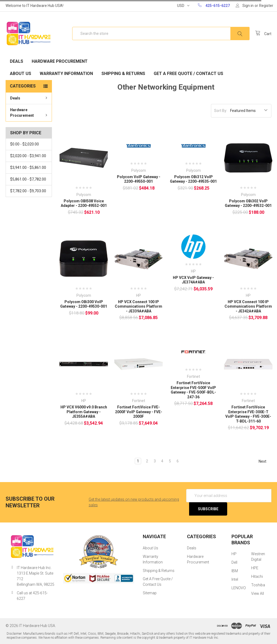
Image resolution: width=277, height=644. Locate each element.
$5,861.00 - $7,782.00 (28, 179)
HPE (255, 568)
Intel (235, 579)
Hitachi (257, 576)
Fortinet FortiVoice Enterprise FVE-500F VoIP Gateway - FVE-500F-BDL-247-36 (193, 390)
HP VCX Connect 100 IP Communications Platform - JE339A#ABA (138, 306)
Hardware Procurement (60, 61)
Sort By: (221, 111)
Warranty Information (66, 74)
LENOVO (239, 588)
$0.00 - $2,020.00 (25, 144)
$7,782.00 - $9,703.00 (28, 191)
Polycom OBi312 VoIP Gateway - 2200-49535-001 (193, 179)
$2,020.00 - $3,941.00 (28, 156)
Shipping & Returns (123, 74)
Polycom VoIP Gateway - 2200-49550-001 (139, 179)
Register (266, 6)
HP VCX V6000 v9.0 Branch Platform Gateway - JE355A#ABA (84, 412)
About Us (21, 74)
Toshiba (258, 585)
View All (258, 593)
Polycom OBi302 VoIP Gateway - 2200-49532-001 (248, 203)
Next (265, 461)
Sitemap (150, 593)
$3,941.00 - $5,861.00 (28, 168)
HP (234, 554)
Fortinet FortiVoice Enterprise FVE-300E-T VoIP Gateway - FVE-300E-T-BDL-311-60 (248, 414)
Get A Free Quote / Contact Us (188, 74)
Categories (23, 86)
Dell (234, 562)
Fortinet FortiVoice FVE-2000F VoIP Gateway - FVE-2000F (139, 412)
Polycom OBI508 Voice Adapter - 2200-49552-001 (84, 203)
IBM (235, 571)
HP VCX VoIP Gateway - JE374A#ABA (193, 280)
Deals (17, 61)
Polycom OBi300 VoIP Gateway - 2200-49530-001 (84, 304)
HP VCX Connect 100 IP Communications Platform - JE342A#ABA (248, 306)
